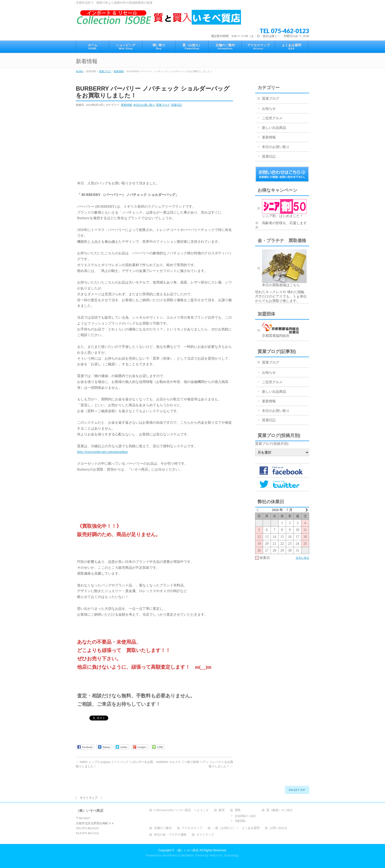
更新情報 (119, 71)
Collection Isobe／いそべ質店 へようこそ (181, 810)
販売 (222, 810)
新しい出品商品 (274, 128)
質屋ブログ (105, 71)
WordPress (170, 855)
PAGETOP (297, 790)
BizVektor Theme (193, 855)
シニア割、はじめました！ (284, 209)
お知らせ (269, 109)
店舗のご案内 (163, 828)
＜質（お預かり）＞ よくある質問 (236, 828)
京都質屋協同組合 (286, 330)
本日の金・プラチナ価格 (170, 835)
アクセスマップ (192, 828)
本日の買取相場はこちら (284, 268)
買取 (238, 810)
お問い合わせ (278, 828)
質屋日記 (177, 105)
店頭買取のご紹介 (246, 816)
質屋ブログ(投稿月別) (272, 444)
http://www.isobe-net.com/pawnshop (102, 452)
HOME (79, 71)
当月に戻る (302, 558)
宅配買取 (240, 821)
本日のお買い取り (144, 105)
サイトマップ (89, 798)
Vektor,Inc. (216, 855)
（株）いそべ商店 (187, 850)
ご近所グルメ (272, 118)
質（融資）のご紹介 (280, 810)
